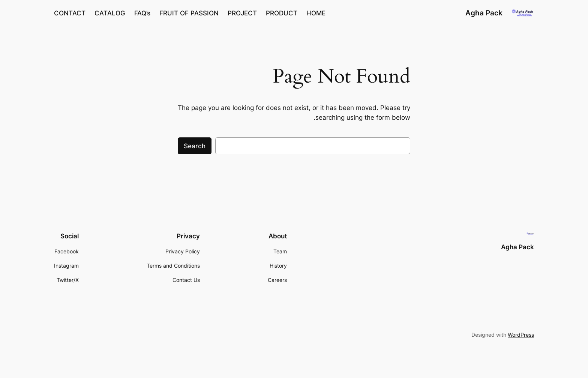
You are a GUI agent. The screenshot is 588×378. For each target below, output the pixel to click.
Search (195, 146)
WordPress (521, 335)
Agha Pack (484, 13)
